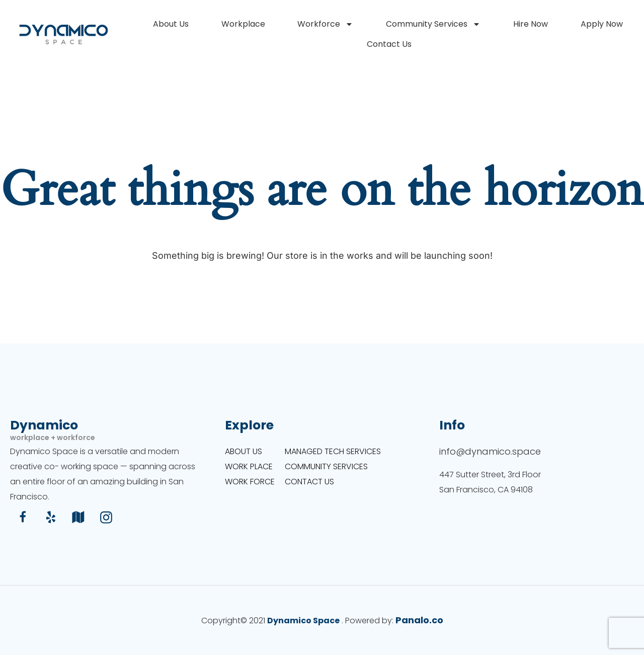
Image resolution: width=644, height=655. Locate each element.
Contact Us (389, 44)
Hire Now (531, 24)
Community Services (433, 24)
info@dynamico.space (490, 451)
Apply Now (602, 24)
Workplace (243, 24)
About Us (171, 24)
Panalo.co (419, 620)
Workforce (325, 24)
